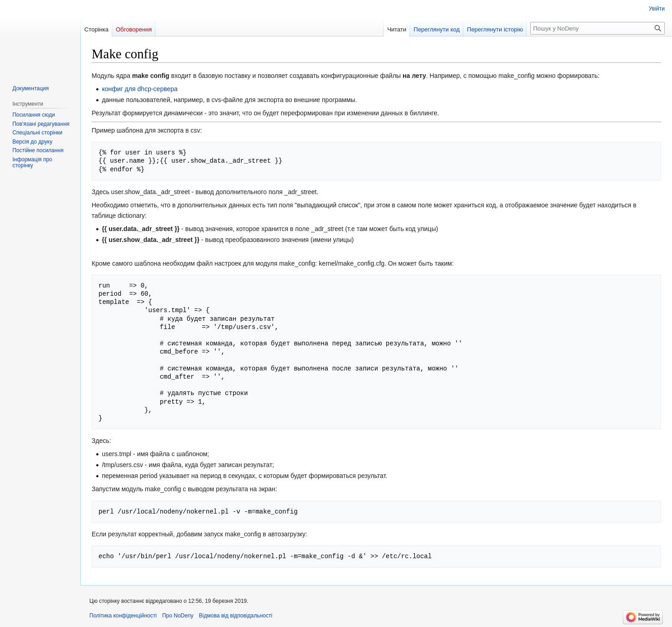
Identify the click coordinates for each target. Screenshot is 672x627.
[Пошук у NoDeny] (597, 28)
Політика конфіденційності (123, 616)
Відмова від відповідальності (235, 616)
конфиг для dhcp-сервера (140, 89)
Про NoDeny (178, 616)
